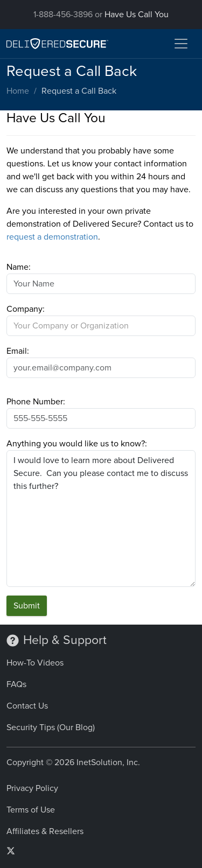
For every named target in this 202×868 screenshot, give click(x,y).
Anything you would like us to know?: (77, 444)
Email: (18, 351)
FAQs (16, 684)
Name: (19, 267)
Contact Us (27, 706)
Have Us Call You (137, 15)
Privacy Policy (32, 788)
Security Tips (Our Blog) (51, 727)
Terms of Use (31, 810)
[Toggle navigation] (181, 44)
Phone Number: (36, 402)
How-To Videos (35, 663)
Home (18, 91)
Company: (26, 309)
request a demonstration (52, 237)
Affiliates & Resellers (45, 831)
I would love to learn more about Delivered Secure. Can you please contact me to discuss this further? (101, 519)
